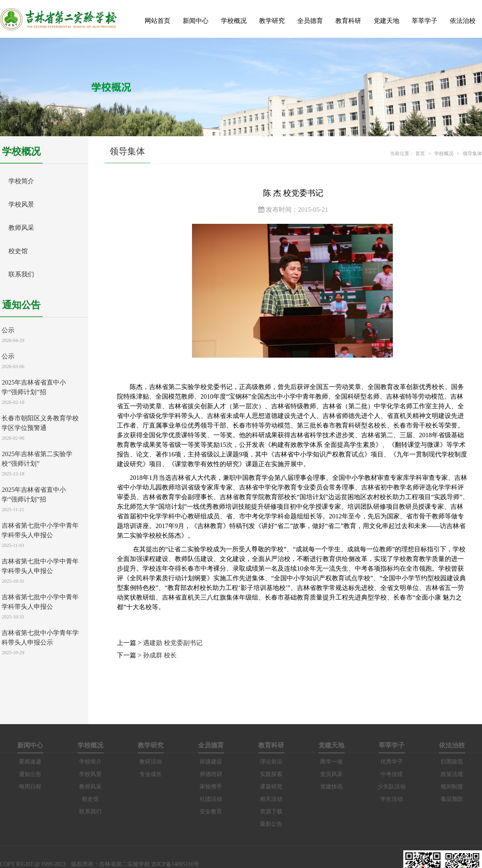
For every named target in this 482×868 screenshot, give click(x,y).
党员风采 (331, 774)
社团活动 (211, 799)
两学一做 (331, 762)
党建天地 (386, 21)
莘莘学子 (425, 21)
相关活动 (271, 799)
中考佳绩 (392, 774)
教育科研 (348, 21)
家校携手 (211, 787)
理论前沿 (271, 762)
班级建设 (211, 762)
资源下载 (271, 812)
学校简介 (21, 181)
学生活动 (392, 799)
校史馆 (18, 251)
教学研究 (272, 21)
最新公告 (271, 824)
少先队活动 (392, 787)
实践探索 (271, 774)
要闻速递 (30, 762)
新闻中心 (196, 21)
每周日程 (30, 787)
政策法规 (452, 774)
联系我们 (21, 274)
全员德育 (310, 21)
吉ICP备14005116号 (175, 864)
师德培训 (211, 774)
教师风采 (21, 228)
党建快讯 (331, 787)
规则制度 (452, 787)
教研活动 (151, 762)
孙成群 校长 (160, 655)
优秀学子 (392, 762)
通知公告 (30, 774)
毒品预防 (452, 799)
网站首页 (157, 21)
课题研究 (271, 787)
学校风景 (21, 204)
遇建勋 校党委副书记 (173, 643)
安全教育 (211, 812)
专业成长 (151, 774)
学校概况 (234, 21)
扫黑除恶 (452, 762)
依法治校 (463, 21)
